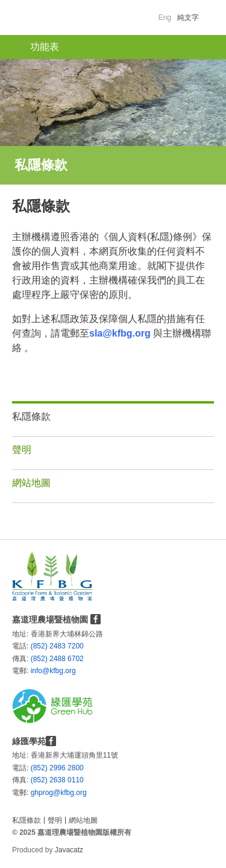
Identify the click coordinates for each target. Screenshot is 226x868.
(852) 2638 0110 (57, 780)
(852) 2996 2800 (57, 768)
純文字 (188, 17)
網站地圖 (31, 483)
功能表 (45, 47)
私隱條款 (31, 417)
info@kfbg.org (36, 671)
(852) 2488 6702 (57, 659)
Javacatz (69, 850)
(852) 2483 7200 (57, 646)
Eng (165, 17)
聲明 (22, 450)
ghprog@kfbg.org (36, 793)
